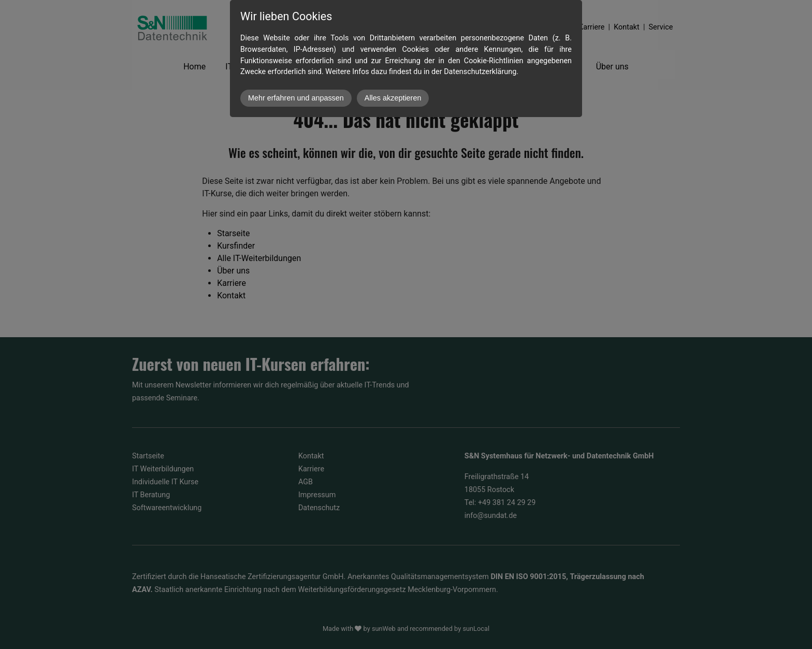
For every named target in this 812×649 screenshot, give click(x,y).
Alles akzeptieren (393, 98)
